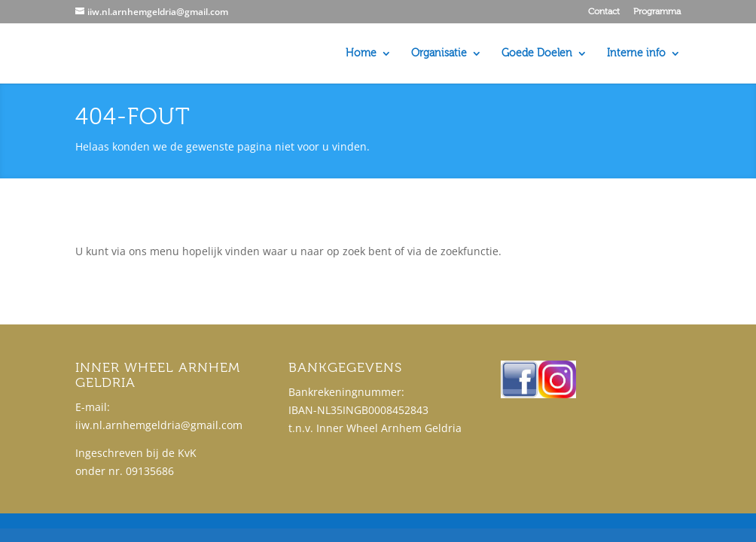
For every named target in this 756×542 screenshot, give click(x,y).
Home (361, 54)
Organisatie (439, 54)
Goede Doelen (537, 54)
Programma (657, 12)
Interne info (636, 54)
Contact (604, 12)
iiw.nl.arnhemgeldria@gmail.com (159, 425)
